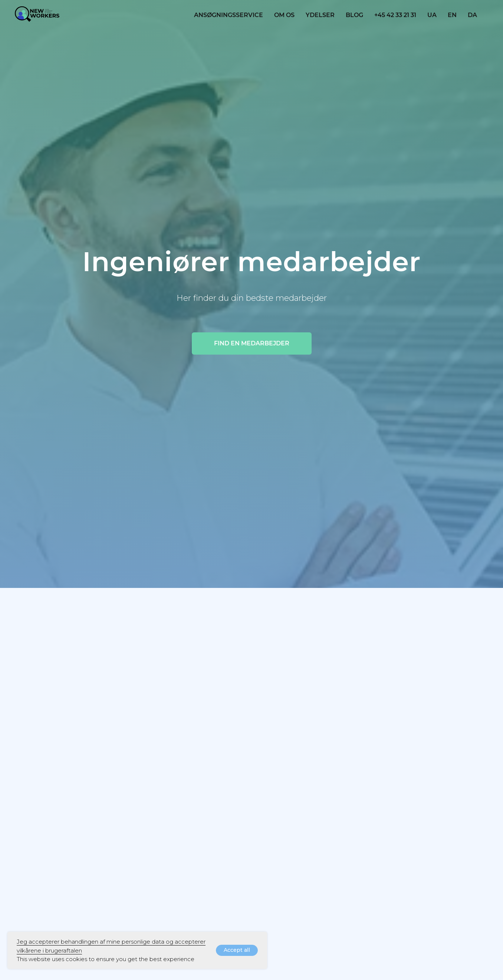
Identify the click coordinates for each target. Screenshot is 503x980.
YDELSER (320, 15)
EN (452, 15)
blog (354, 15)
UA (432, 15)
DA (472, 15)
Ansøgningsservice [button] (229, 15)
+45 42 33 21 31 (395, 15)
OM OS (284, 15)
